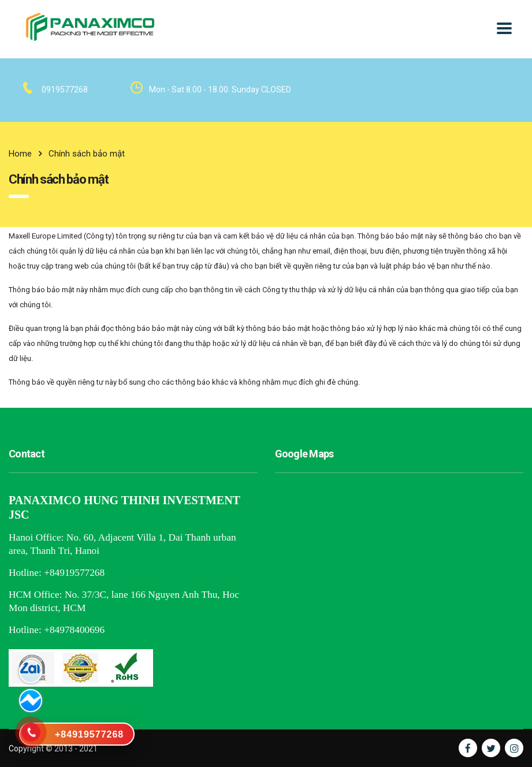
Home (20, 154)
